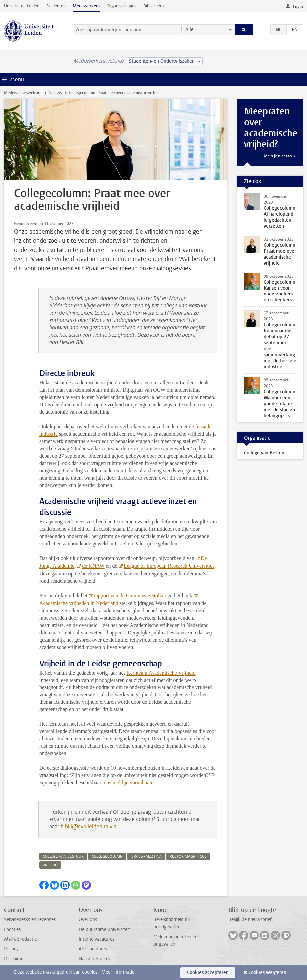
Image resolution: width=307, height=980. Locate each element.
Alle (190, 29)
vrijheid (50, 865)
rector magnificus (188, 856)
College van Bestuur (265, 453)
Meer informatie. (118, 972)
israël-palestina (146, 856)
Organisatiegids (121, 6)
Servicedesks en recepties (30, 920)
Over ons (88, 920)
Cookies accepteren (208, 973)
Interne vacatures (97, 939)
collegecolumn (107, 856)
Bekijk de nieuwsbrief (250, 920)
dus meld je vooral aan (128, 783)
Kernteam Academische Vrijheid (161, 673)
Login (298, 7)
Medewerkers (86, 6)
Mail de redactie (20, 939)
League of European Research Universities (169, 566)
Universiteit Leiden (22, 6)
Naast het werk (94, 959)
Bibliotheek (154, 6)
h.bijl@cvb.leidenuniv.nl (89, 826)
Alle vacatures (93, 949)
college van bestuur (63, 856)
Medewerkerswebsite (23, 93)
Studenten (56, 6)
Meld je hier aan (278, 156)
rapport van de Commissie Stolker (130, 595)
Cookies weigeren (267, 973)
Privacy (11, 949)
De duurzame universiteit (104, 930)
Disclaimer (14, 959)
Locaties (12, 930)
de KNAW (93, 566)
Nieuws (55, 93)
